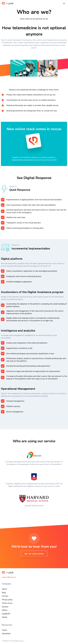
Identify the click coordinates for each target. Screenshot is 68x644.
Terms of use (7, 603)
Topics (4, 630)
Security (5, 607)
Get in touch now (34, 554)
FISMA (5, 617)
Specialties (6, 634)
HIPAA (5, 610)
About (4, 589)
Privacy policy (7, 600)
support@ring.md (9, 577)
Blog (4, 593)
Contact (5, 596)
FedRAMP (6, 614)
